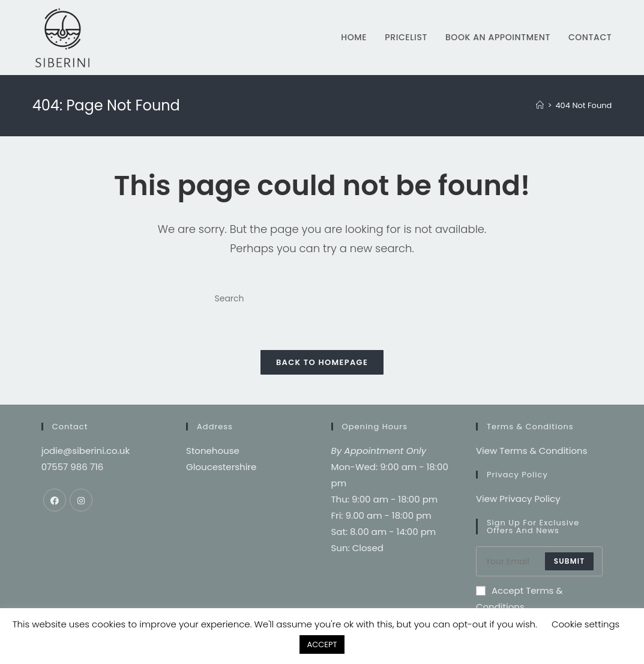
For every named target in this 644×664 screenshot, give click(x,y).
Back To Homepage (322, 366)
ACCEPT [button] (322, 644)
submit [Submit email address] (570, 565)
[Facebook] (55, 504)
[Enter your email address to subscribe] (539, 565)
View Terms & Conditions (532, 454)
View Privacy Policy (518, 502)
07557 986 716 (73, 470)
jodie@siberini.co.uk (86, 454)
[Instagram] (81, 504)
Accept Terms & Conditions (519, 602)
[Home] (540, 105)
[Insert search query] (322, 299)
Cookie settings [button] (585, 624)
